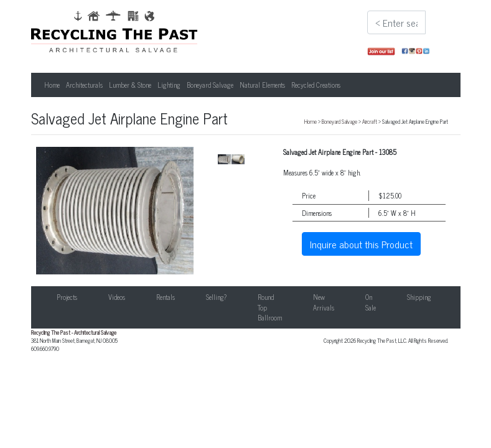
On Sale (371, 302)
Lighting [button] (169, 85)
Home (52, 85)
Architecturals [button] (84, 85)
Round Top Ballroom (270, 307)
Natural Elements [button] (262, 85)
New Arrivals (324, 302)
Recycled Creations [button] (316, 85)
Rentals (166, 297)
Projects (67, 297)
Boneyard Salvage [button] (210, 85)
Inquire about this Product (361, 244)
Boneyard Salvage (339, 121)
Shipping (419, 297)
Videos (117, 297)
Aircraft (370, 121)
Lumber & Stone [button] (130, 85)
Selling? (216, 297)
